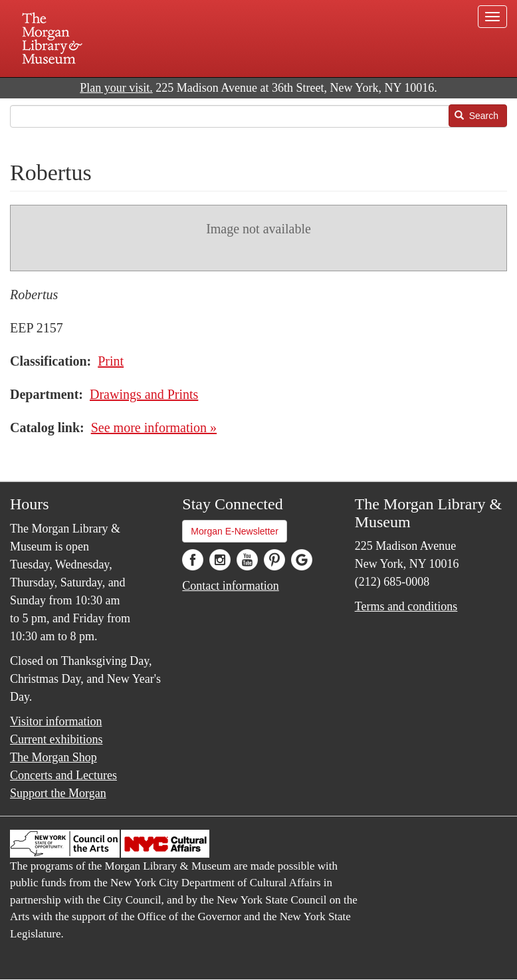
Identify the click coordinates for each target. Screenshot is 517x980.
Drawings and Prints (144, 394)
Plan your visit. (116, 88)
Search (476, 116)
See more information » (154, 428)
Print (111, 361)
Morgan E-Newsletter (235, 531)
